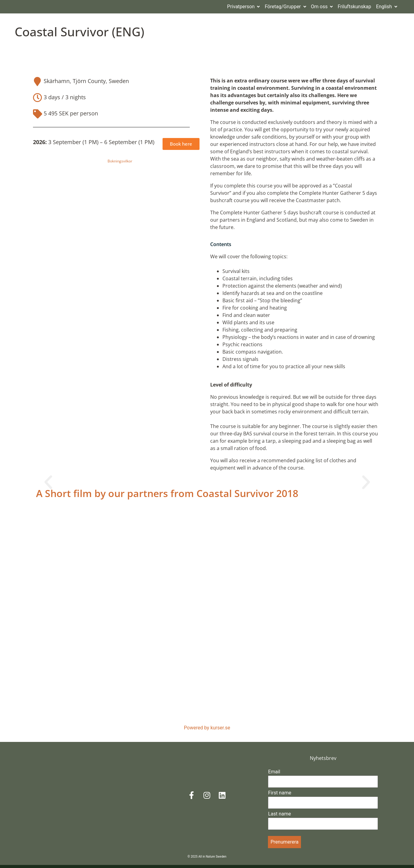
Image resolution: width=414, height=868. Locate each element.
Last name (279, 817)
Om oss (322, 9)
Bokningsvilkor (120, 164)
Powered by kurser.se (207, 731)
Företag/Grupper (285, 9)
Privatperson (243, 9)
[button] (48, 485)
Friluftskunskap (354, 9)
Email (274, 775)
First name (280, 796)
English (387, 9)
